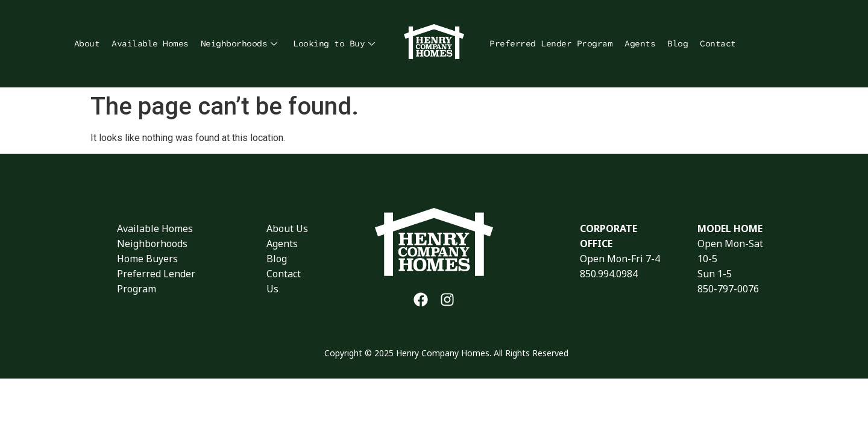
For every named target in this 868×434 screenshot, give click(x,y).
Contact (718, 43)
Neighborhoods (239, 43)
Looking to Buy (334, 43)
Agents (640, 43)
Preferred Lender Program (551, 43)
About (87, 43)
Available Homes (150, 43)
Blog (678, 43)
